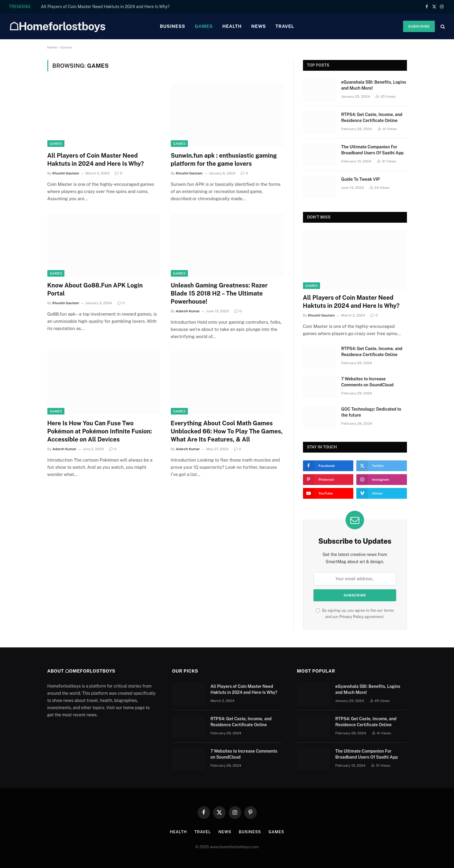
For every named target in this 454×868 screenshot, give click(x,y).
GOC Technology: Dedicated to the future (371, 412)
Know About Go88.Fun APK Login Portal (95, 289)
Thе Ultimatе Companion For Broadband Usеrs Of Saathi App (373, 150)
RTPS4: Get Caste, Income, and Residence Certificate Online (372, 117)
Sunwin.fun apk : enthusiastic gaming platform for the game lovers (224, 160)
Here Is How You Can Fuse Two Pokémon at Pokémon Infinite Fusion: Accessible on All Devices (100, 431)
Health (232, 26)
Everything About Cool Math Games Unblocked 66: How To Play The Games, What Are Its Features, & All (227, 431)
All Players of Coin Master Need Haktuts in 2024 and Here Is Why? (105, 7)
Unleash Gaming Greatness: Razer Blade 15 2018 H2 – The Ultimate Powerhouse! (219, 293)
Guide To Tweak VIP (361, 179)
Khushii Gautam (66, 173)
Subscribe (419, 26)
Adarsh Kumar (188, 311)
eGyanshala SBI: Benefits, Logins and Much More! (374, 85)
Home (52, 47)
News (258, 26)
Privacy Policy (351, 617)
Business (172, 26)
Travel (285, 26)
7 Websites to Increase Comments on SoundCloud (368, 382)
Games (204, 26)
